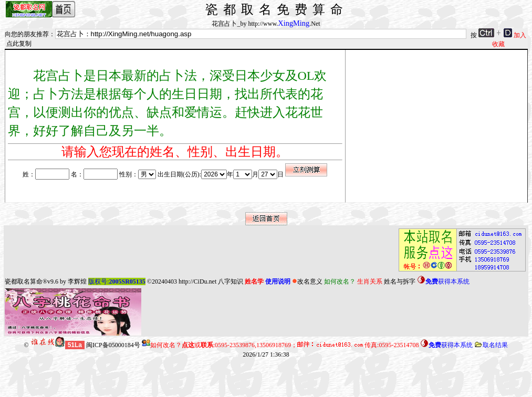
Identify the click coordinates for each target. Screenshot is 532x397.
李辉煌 (77, 281)
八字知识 (231, 281)
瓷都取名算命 (24, 281)
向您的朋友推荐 (27, 34)
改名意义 (307, 281)
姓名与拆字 (400, 281)
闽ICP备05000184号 (113, 345)
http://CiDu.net (197, 281)
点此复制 (19, 44)
